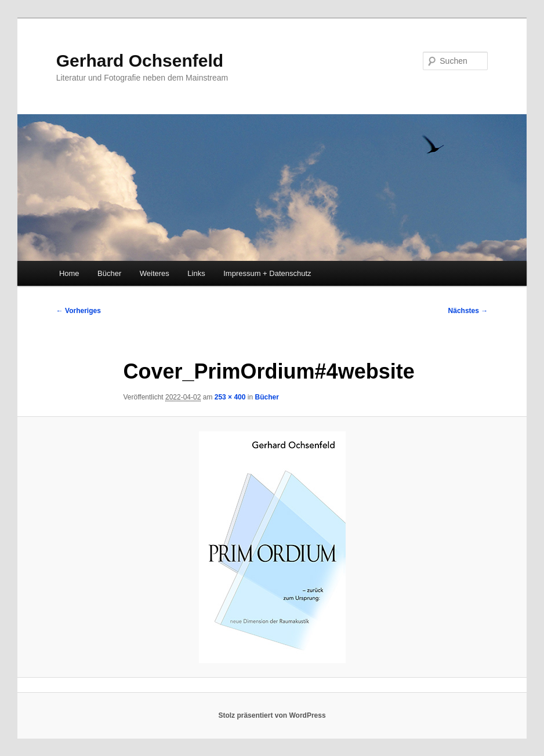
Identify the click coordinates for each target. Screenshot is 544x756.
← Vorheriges (79, 311)
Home (69, 273)
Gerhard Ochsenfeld (140, 61)
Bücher (109, 273)
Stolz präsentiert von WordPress (272, 715)
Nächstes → (468, 311)
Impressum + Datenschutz (267, 273)
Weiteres (155, 273)
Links (196, 273)
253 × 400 (230, 397)
